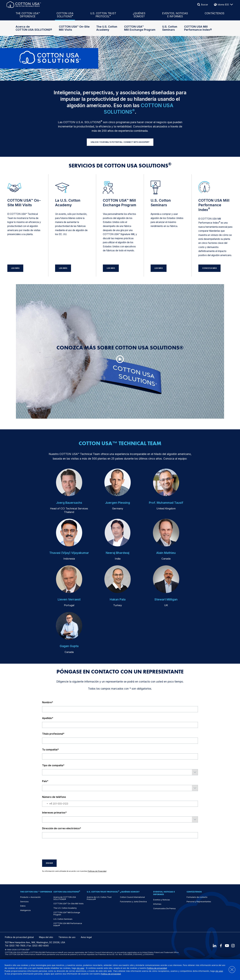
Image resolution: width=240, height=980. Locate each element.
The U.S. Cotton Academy (107, 28)
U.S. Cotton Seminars (170, 28)
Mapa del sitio (46, 937)
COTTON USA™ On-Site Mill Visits (74, 28)
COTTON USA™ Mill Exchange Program (140, 28)
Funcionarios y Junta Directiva (133, 902)
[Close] (230, 970)
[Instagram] (233, 946)
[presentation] (65, 849)
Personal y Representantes (199, 902)
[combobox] (47, 804)
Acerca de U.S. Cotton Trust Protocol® (99, 898)
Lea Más (15, 268)
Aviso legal (86, 937)
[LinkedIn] (213, 946)
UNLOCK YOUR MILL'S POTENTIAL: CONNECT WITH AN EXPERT (120, 142)
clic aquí (84, 968)
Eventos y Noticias (162, 900)
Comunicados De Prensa (164, 909)
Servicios (24, 902)
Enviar (49, 863)
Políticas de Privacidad (97, 871)
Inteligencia (25, 910)
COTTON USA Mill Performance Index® (198, 28)
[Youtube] (226, 946)
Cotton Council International (132, 897)
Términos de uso (67, 937)
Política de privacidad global (19, 937)
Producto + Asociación (30, 897)
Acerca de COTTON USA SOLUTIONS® (34, 28)
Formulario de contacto (197, 897)
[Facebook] (220, 946)
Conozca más (209, 268)
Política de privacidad (161, 968)
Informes (157, 904)
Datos (23, 906)
